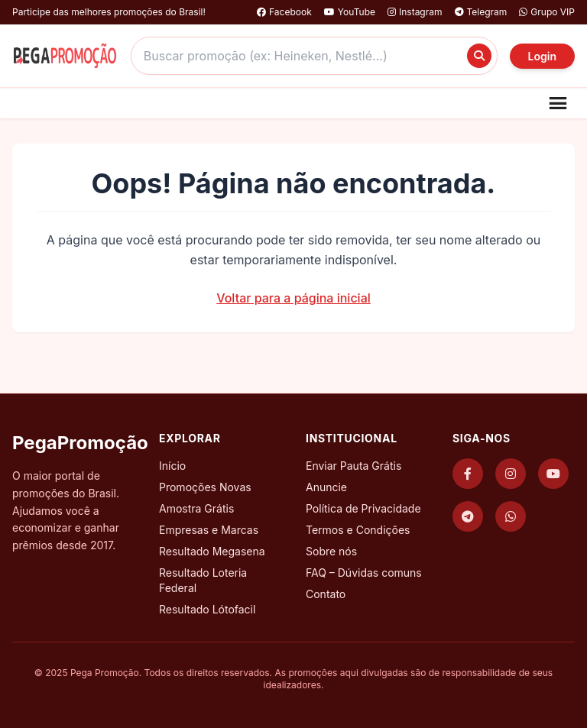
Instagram (415, 12)
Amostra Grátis (196, 508)
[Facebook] (468, 474)
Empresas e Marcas (209, 530)
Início (172, 466)
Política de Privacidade (363, 508)
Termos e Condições (358, 530)
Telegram (481, 12)
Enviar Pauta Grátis (353, 466)
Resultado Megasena (212, 551)
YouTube (350, 12)
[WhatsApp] (511, 516)
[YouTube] (553, 474)
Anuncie (326, 487)
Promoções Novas (205, 487)
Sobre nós (331, 551)
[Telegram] (468, 516)
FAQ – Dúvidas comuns (364, 573)
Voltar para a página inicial (293, 298)
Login (542, 56)
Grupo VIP (547, 12)
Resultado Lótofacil (207, 609)
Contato (326, 594)
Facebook (284, 12)
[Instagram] (511, 474)
